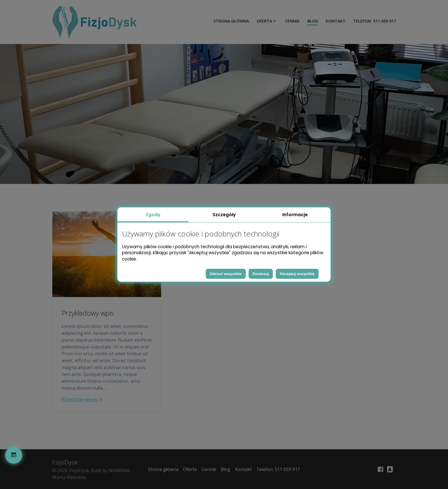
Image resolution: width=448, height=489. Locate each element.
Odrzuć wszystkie (226, 274)
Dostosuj (261, 274)
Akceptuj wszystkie (297, 274)
